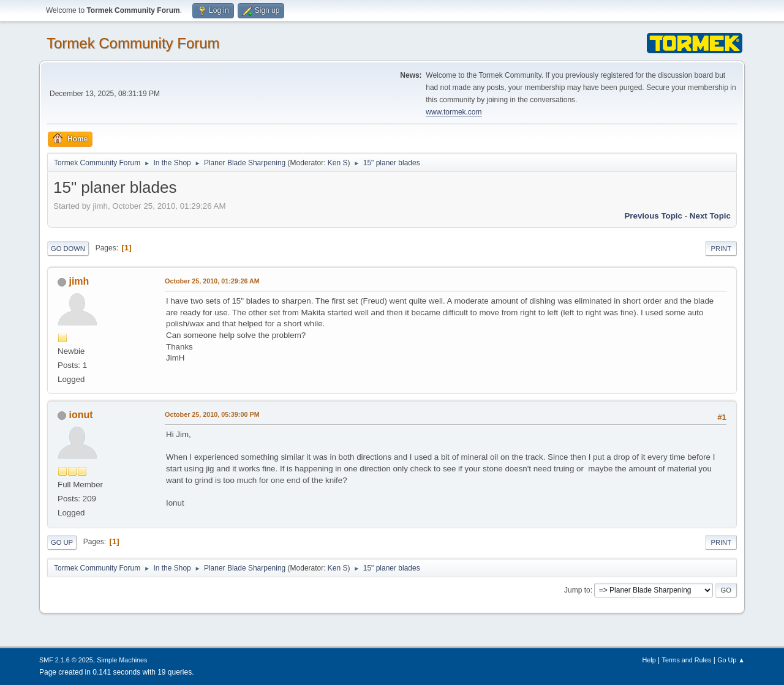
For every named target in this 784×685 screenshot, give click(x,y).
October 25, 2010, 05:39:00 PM (212, 414)
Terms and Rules (687, 660)
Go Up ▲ (731, 660)
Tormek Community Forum (133, 43)
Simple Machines (122, 660)
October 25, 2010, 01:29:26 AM (212, 281)
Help (649, 660)
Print (721, 249)
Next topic (710, 216)
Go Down (68, 249)
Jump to (577, 590)
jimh (79, 281)
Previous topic (653, 216)
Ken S (338, 163)
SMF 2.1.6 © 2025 (66, 660)
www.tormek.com (454, 112)
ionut (81, 415)
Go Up (62, 542)
